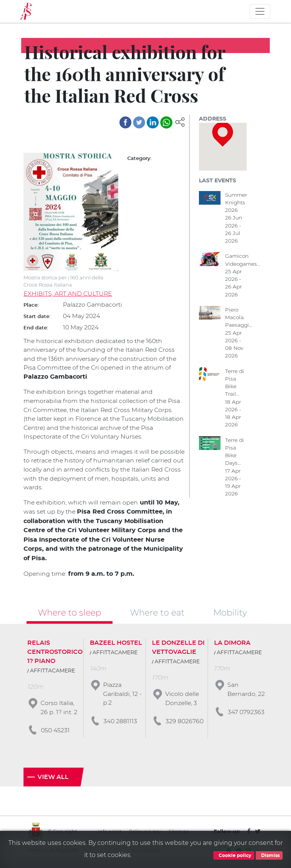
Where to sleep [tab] (70, 613)
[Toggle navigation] (260, 11)
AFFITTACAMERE (52, 672)
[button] (180, 121)
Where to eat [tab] (157, 613)
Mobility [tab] (230, 613)
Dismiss (269, 855)
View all (53, 779)
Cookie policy (234, 855)
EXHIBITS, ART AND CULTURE (68, 294)
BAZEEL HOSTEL (116, 644)
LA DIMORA (232, 644)
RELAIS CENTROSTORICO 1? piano (55, 653)
